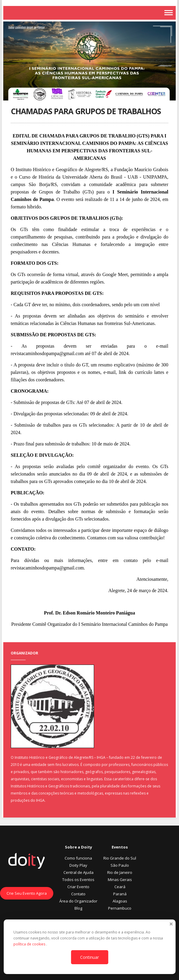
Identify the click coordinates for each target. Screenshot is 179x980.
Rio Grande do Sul (120, 858)
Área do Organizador (78, 901)
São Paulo (120, 865)
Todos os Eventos (78, 880)
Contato (78, 894)
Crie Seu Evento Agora (27, 893)
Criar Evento (78, 887)
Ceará (120, 887)
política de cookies (30, 944)
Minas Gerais (120, 880)
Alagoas (120, 901)
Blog (78, 908)
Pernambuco (120, 908)
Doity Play (78, 865)
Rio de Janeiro (120, 872)
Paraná (120, 894)
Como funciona (78, 858)
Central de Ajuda (78, 872)
